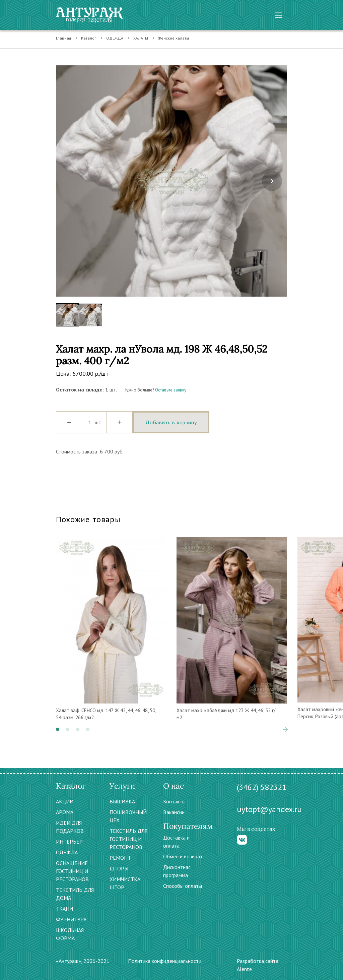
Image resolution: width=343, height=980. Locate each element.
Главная (63, 38)
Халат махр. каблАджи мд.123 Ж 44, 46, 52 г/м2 (226, 714)
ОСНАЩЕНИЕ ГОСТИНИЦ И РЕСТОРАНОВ (72, 871)
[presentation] (272, 181)
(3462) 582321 (262, 787)
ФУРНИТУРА (71, 919)
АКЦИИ (65, 801)
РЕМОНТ (120, 858)
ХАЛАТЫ (141, 38)
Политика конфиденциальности (165, 961)
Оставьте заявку (171, 390)
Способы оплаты (183, 886)
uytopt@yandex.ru (269, 809)
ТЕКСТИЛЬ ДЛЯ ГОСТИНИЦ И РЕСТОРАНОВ (128, 839)
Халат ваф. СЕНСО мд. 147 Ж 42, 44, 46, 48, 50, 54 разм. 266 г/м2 (106, 714)
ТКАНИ (64, 909)
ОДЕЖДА (115, 38)
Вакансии (174, 812)
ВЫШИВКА (122, 801)
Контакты (174, 801)
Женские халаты (174, 38)
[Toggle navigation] (279, 15)
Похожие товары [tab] (88, 519)
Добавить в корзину (171, 422)
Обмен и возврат (183, 856)
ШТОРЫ (119, 868)
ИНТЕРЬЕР (69, 842)
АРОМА (65, 812)
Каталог (89, 38)
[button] (58, 729)
